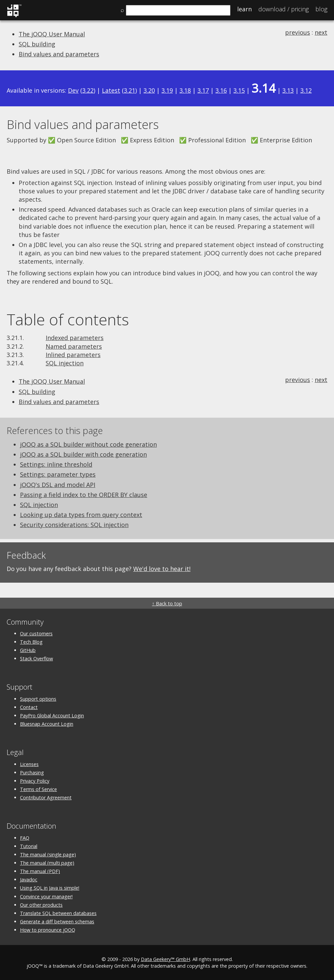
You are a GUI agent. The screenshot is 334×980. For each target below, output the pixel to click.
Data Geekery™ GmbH (166, 959)
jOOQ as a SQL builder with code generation (83, 454)
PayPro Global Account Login (52, 715)
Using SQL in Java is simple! (50, 888)
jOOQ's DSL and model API (58, 485)
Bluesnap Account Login (47, 724)
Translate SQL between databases (58, 913)
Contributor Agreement (46, 797)
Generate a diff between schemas (57, 921)
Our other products (41, 905)
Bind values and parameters (59, 54)
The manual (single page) (48, 854)
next (321, 32)
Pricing (284, 9)
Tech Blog (31, 642)
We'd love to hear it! (162, 569)
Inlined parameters (73, 355)
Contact (29, 707)
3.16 (221, 90)
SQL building (37, 44)
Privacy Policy (35, 781)
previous (298, 32)
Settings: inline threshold (56, 464)
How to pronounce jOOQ (48, 930)
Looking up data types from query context (81, 515)
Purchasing (32, 772)
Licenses (29, 764)
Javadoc (29, 879)
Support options (38, 699)
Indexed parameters (75, 338)
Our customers (36, 633)
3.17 (203, 90)
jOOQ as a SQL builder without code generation (88, 444)
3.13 (288, 90)
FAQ (25, 838)
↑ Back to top (167, 603)
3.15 (239, 90)
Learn (244, 9)
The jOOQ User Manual (52, 34)
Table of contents (68, 319)
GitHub (28, 650)
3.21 (130, 90)
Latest (111, 90)
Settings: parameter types (58, 474)
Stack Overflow (36, 658)
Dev (73, 90)
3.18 (185, 90)
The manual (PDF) (40, 871)
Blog (321, 9)
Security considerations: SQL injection (74, 525)
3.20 (149, 90)
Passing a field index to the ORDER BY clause (84, 495)
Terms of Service (38, 789)
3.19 (167, 90)
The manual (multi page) (47, 863)
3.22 (88, 90)
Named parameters (74, 346)
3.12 (306, 90)
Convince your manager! (46, 896)
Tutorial (29, 846)
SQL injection (65, 363)
